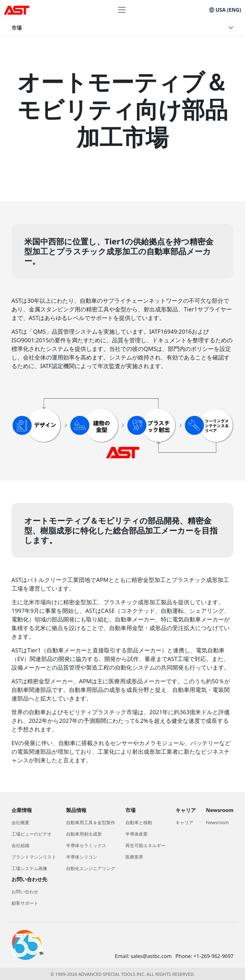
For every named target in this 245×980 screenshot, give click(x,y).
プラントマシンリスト (34, 857)
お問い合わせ (25, 892)
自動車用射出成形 (84, 834)
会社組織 (20, 845)
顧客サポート (25, 903)
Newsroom (218, 822)
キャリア (184, 822)
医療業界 (134, 857)
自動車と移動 (139, 822)
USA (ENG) (225, 10)
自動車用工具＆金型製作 (91, 822)
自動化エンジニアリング (91, 868)
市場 (17, 28)
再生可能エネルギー (145, 845)
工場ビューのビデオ (32, 834)
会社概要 (20, 822)
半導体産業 (137, 834)
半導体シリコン (82, 857)
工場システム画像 (29, 868)
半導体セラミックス (86, 845)
